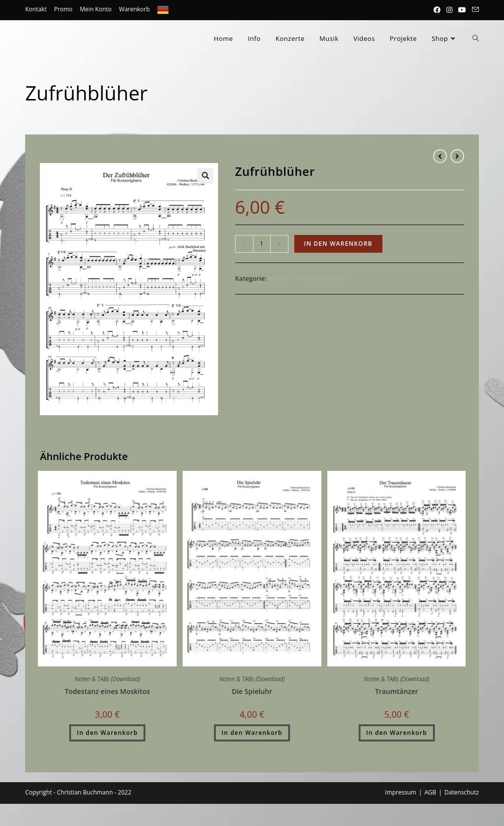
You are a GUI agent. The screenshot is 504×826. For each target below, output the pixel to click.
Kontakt (36, 9)
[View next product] (457, 156)
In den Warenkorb (338, 244)
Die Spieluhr (252, 691)
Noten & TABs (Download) (307, 278)
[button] (205, 176)
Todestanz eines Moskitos (107, 691)
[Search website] (476, 38)
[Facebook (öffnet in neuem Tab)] (437, 10)
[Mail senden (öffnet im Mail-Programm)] (474, 10)
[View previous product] (440, 156)
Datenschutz (462, 792)
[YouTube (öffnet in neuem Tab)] (462, 10)
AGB (430, 792)
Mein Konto (95, 9)
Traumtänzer (397, 691)
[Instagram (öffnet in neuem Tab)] (449, 10)
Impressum (400, 792)
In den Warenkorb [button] (107, 733)
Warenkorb (135, 9)
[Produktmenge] (262, 244)
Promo (63, 9)
